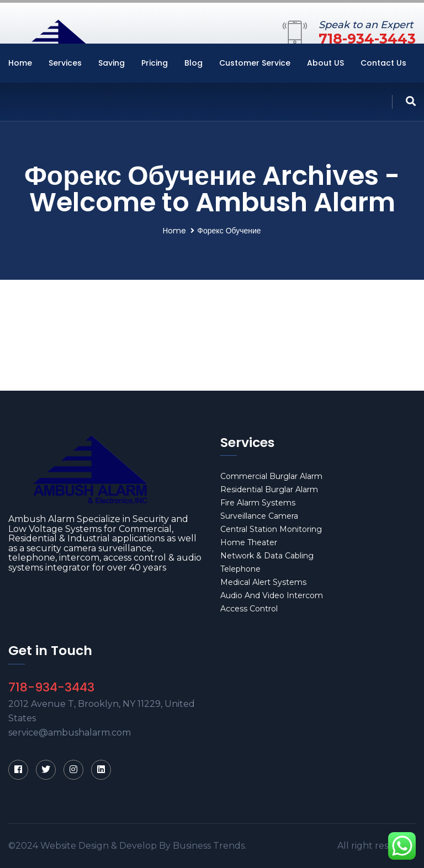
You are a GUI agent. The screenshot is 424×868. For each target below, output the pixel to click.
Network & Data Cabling (267, 556)
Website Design (75, 846)
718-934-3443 (367, 39)
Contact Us (383, 63)
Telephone (240, 569)
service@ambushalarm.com (70, 733)
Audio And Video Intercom (272, 595)
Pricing (155, 63)
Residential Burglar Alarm (269, 489)
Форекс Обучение (229, 231)
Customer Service (255, 63)
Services (65, 63)
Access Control (249, 609)
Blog (194, 63)
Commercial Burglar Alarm (271, 476)
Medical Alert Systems (263, 582)
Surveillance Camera (259, 516)
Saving (112, 63)
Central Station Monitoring (271, 529)
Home (20, 63)
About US (325, 63)
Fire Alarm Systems (258, 503)
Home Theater (249, 542)
